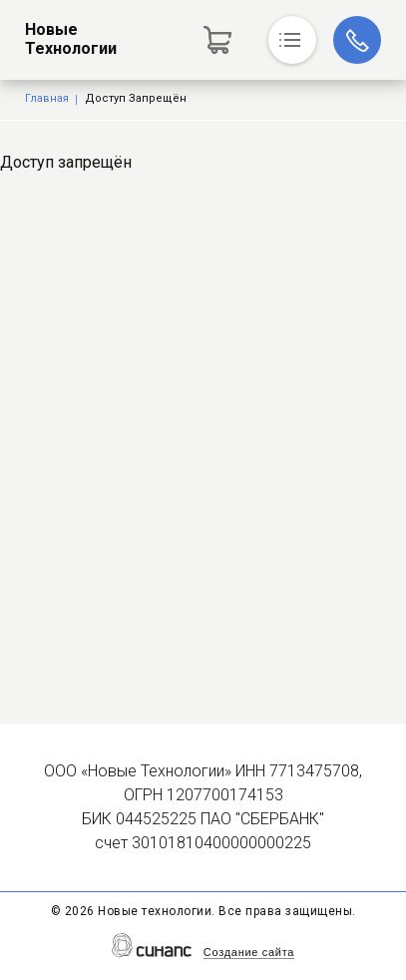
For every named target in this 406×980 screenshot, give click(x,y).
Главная (47, 98)
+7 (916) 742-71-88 (357, 40)
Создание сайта (249, 952)
